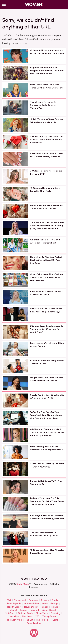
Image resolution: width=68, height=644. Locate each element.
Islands (54, 607)
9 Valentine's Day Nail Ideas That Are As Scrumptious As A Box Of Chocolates (47, 139)
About (24, 579)
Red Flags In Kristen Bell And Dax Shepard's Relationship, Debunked (47, 517)
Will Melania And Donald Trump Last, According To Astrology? (46, 310)
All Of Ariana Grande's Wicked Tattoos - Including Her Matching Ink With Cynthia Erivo (47, 432)
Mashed (35, 610)
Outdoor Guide (25, 613)
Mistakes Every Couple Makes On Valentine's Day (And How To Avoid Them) (47, 329)
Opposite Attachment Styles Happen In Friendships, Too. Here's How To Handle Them (47, 70)
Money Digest (49, 610)
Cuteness (33, 600)
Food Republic (14, 604)
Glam (45, 604)
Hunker (44, 607)
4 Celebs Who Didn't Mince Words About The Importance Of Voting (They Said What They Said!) (47, 226)
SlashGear (27, 617)
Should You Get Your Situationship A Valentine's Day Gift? (47, 396)
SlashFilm (14, 617)
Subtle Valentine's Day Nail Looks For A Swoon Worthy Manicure (47, 155)
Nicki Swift (10, 613)
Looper (24, 610)
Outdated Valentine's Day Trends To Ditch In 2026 (47, 362)
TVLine (55, 620)
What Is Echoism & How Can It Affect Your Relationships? (45, 241)
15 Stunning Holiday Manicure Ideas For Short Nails (45, 190)
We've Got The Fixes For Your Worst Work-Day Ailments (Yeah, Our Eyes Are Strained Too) (46, 415)
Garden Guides (32, 604)
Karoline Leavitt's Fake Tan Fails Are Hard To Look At (46, 293)
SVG (37, 617)
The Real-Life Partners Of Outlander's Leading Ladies (44, 534)
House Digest (31, 607)
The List (29, 620)
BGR (9, 600)
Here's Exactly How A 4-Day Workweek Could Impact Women (46, 448)
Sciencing (56, 613)
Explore (45, 600)
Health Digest (14, 607)
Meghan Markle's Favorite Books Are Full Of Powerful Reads (47, 379)
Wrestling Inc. (34, 623)
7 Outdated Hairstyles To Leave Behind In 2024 (46, 172)
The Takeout (42, 620)
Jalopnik (13, 610)
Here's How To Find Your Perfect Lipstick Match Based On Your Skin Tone (46, 260)
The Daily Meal (15, 620)
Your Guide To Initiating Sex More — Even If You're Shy (47, 465)
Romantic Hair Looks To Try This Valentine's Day (46, 483)
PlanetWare (42, 613)
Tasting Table (49, 617)
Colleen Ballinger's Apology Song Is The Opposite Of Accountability (47, 52)
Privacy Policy (39, 579)
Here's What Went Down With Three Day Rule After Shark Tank (47, 86)
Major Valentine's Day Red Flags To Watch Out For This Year (46, 207)
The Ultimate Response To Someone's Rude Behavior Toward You (43, 105)
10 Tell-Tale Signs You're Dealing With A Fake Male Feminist (46, 121)
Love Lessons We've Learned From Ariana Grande (47, 345)
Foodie (55, 600)
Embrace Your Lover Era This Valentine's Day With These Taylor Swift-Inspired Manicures (47, 501)
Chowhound (20, 600)
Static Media (23, 584)
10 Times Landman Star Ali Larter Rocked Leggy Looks (47, 551)
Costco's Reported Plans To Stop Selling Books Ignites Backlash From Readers (46, 277)
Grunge (54, 604)
